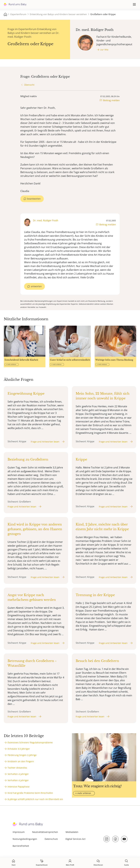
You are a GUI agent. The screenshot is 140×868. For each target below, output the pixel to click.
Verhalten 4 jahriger (18, 774)
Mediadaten (72, 832)
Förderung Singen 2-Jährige (22, 755)
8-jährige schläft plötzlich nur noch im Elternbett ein (35, 799)
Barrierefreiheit (21, 846)
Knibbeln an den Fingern (21, 761)
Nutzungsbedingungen (25, 839)
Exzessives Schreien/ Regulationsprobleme (30, 742)
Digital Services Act (75, 839)
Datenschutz (51, 839)
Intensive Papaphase (19, 787)
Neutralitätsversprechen (45, 832)
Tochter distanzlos (17, 768)
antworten (36, 286)
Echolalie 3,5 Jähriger (19, 749)
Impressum (19, 832)
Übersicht (29, 85)
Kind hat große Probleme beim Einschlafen (30, 793)
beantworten (34, 199)
